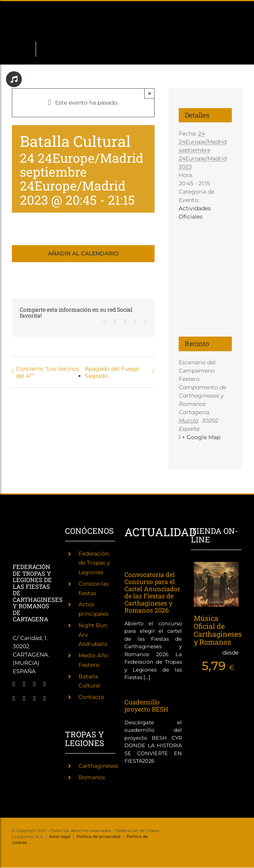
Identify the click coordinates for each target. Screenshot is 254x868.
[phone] (45, 699)
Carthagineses (98, 766)
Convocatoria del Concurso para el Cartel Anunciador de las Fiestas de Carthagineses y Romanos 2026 (152, 592)
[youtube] (24, 699)
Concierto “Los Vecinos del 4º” (48, 372)
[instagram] (34, 684)
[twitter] (24, 684)
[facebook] (14, 684)
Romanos (92, 777)
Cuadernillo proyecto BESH (146, 705)
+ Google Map (201, 437)
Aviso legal (60, 837)
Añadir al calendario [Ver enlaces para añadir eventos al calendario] (83, 254)
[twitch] (45, 684)
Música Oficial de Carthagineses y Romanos (218, 630)
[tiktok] (14, 699)
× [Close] (150, 93)
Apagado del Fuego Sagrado (112, 372)
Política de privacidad (98, 837)
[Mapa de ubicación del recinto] (205, 269)
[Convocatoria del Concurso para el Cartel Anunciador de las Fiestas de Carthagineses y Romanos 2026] (141, 561)
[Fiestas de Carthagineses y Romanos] (19, 716)
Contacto (91, 697)
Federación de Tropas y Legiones (94, 563)
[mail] (34, 699)
